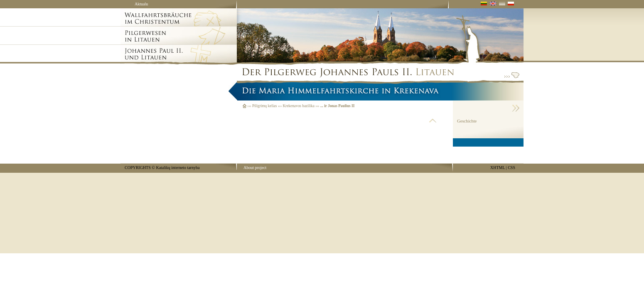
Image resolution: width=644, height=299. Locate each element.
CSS (511, 168)
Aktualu (141, 4)
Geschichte (467, 121)
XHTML (498, 168)
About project (255, 168)
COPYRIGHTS (138, 168)
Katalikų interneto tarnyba (178, 168)
